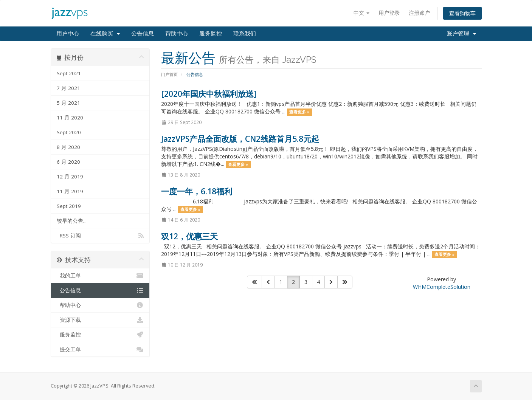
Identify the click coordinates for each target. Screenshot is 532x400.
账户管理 (461, 34)
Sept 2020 (69, 132)
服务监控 (211, 34)
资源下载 (100, 320)
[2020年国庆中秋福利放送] (209, 94)
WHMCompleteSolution (442, 287)
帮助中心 (177, 34)
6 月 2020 (68, 162)
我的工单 (100, 276)
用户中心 (68, 34)
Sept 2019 (69, 206)
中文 (361, 13)
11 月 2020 (70, 118)
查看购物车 (462, 13)
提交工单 (100, 349)
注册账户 (419, 13)
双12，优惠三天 (189, 236)
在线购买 (105, 34)
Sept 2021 (69, 73)
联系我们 (245, 34)
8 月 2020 (68, 147)
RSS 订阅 (100, 236)
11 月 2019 (70, 191)
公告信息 (143, 34)
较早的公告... (72, 221)
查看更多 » (299, 112)
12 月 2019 (70, 177)
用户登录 (389, 13)
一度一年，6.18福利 (197, 191)
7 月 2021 (68, 88)
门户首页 (169, 74)
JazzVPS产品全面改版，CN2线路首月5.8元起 (240, 139)
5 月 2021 (68, 103)
